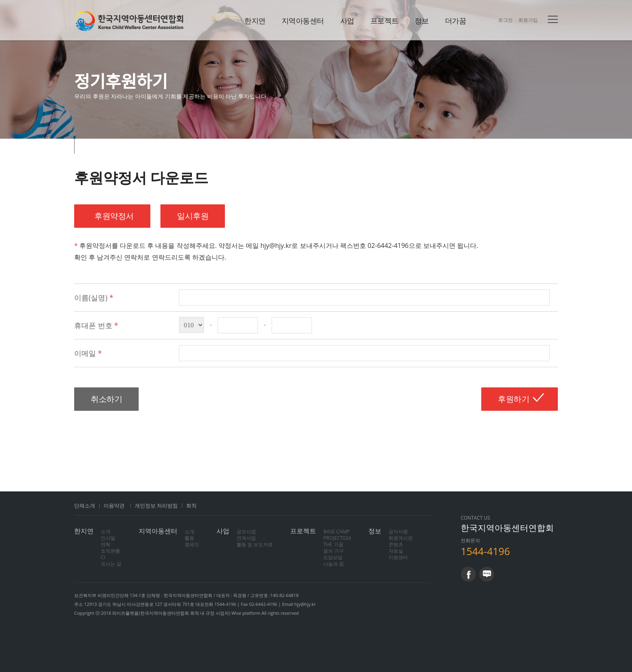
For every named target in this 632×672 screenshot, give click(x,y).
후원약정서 (112, 216)
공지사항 (398, 532)
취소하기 (106, 399)
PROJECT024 (337, 538)
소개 (106, 532)
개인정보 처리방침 (156, 506)
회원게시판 (401, 538)
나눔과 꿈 (334, 564)
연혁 (106, 544)
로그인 (505, 20)
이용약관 (114, 506)
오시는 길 (111, 564)
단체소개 (85, 506)
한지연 (129, 21)
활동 (189, 538)
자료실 (396, 551)
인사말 (108, 538)
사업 (347, 21)
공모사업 (246, 532)
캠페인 (192, 544)
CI (103, 557)
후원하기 (513, 399)
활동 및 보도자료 (255, 544)
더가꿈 (456, 21)
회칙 (191, 506)
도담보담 (333, 557)
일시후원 (193, 216)
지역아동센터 (303, 21)
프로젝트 (385, 21)
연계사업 (246, 538)
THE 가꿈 (333, 544)
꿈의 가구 (334, 551)
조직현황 (110, 551)
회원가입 (528, 20)
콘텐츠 (396, 544)
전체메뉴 (553, 19)
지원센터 (398, 557)
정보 (422, 21)
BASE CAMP (336, 532)
